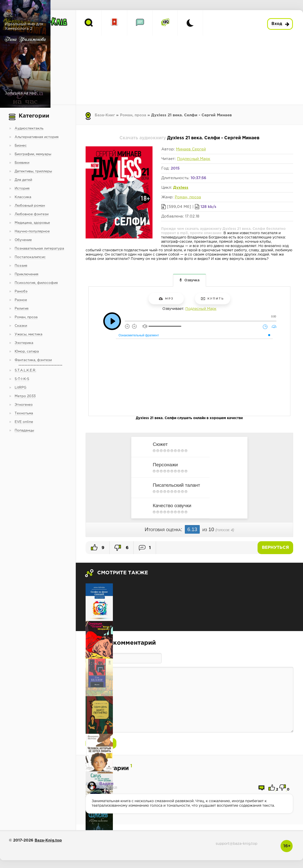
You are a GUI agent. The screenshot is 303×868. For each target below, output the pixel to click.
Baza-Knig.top (48, 840)
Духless (181, 188)
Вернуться (275, 548)
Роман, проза (133, 115)
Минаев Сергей (191, 149)
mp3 (166, 299)
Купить (212, 299)
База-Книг (105, 115)
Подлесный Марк (194, 159)
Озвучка (192, 280)
